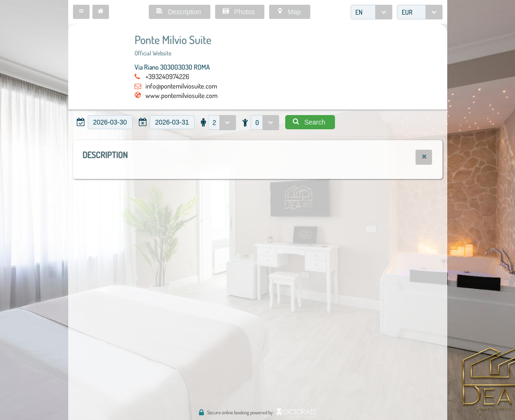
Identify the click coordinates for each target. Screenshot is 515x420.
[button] (81, 12)
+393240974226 (167, 76)
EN (359, 12)
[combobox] (371, 12)
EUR (407, 12)
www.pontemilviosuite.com (181, 95)
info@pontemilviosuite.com (181, 86)
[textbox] (110, 122)
